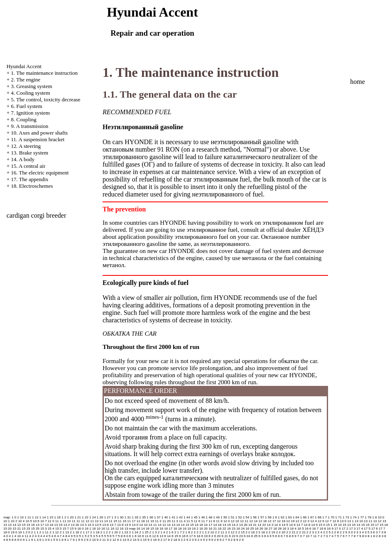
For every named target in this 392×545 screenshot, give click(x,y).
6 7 (283, 536)
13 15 (21, 525)
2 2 (193, 532)
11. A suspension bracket (38, 139)
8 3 (381, 536)
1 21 (78, 517)
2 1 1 (35, 532)
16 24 (240, 529)
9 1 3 (35, 540)
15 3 (44, 529)
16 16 (159, 529)
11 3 (175, 521)
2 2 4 (318, 532)
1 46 (202, 517)
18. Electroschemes (32, 186)
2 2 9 (343, 532)
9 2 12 (111, 540)
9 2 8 (232, 540)
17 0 (338, 529)
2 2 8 (335, 532)
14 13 (171, 525)
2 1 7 (178, 532)
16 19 (187, 529)
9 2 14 (132, 540)
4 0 (6, 536)
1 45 (194, 517)
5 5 (104, 536)
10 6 (36, 521)
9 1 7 (68, 540)
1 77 (361, 517)
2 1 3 (153, 532)
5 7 (115, 536)
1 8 (374, 517)
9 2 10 (91, 540)
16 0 (81, 529)
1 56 (253, 517)
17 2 (345, 529)
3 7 (378, 532)
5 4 (98, 536)
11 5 (190, 521)
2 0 (28, 532)
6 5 (272, 536)
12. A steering (26, 146)
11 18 (141, 521)
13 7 (113, 525)
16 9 (330, 529)
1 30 (120, 517)
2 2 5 (327, 532)
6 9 (294, 536)
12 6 (321, 521)
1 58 (268, 517)
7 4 (331, 536)
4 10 (18, 536)
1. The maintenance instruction (44, 73)
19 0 (14, 532)
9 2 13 (122, 540)
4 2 (31, 536)
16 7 (316, 529)
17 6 (375, 529)
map (132, 529)
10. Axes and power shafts (39, 133)
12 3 (306, 521)
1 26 (100, 517)
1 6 (275, 517)
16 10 (96, 529)
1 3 (114, 517)
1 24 (93, 517)
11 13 (94, 521)
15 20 (7, 529)
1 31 (128, 517)
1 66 (304, 517)
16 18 (178, 529)
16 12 (115, 529)
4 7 (59, 536)
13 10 (359, 521)
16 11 (105, 529)
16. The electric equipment (40, 173)
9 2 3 (190, 540)
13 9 (128, 525)
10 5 (29, 521)
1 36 (150, 517)
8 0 (364, 536)
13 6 (105, 525)
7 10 (306, 536)
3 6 (373, 532)
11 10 (67, 521)
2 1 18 (95, 532)
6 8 (288, 536)
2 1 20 (113, 532)
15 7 (66, 529)
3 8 (383, 532)
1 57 (261, 517)
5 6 (109, 536)
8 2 (376, 536)
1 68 (318, 517)
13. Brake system (29, 153)
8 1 (370, 536)
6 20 (218, 536)
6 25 (255, 536)
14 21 (252, 525)
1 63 (289, 517)
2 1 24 (134, 532)
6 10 (138, 536)
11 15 (113, 521)
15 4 (51, 529)
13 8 (120, 525)
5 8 (120, 536)
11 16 (122, 521)
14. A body (23, 159)
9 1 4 (43, 540)
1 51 (231, 517)
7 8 (353, 536)
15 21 (17, 529)
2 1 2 (104, 532)
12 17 (272, 521)
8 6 (14, 540)
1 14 (43, 517)
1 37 (157, 517)
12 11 (244, 521)
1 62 (281, 517)
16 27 (268, 529)
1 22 (85, 517)
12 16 (263, 521)
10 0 (381, 517)
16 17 (168, 529)
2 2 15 (240, 532)
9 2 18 (172, 540)
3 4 (361, 532)
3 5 (367, 532)
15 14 (356, 525)
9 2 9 (240, 540)
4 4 (43, 536)
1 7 (325, 517)
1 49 (216, 517)
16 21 (213, 529)
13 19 (58, 525)
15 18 (384, 525)
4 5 (48, 536)
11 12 (85, 521)
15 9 (73, 529)
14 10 (143, 525)
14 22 (262, 525)
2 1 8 (186, 532)
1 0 (14, 517)
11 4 (182, 521)
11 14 (104, 521)
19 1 (22, 532)
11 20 (167, 521)
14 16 (199, 525)
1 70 (331, 517)
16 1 (88, 529)
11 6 (197, 521)
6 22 (232, 536)
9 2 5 (207, 540)
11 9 (219, 521)
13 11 (368, 521)
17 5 (367, 529)
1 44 (187, 517)
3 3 (356, 532)
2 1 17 (85, 532)
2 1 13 (64, 532)
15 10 (338, 525)
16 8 (323, 529)
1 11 (28, 517)
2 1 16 (74, 532)
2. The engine (26, 80)
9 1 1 (27, 540)
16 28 (277, 529)
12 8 (336, 521)
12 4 (314, 521)
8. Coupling (23, 119)
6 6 (278, 536)
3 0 (350, 532)
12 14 (253, 521)
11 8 (212, 521)
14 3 (270, 525)
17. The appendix (29, 179)
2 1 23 (123, 532)
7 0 (300, 536)
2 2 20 (281, 532)
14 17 (208, 525)
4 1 (11, 536)
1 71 (338, 517)
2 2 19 (270, 532)
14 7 (300, 525)
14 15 (190, 525)
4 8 (65, 536)
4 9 (70, 536)
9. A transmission (29, 126)
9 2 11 (101, 540)
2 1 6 (170, 532)
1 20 (71, 517)
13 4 (91, 525)
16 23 (231, 529)
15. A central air (28, 166)
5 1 (82, 536)
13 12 (377, 521)
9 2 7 (223, 540)
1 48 (209, 517)
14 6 (292, 525)
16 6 (308, 529)
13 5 (98, 525)
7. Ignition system (30, 113)
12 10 (235, 521)
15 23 (26, 529)
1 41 (172, 517)
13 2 (67, 525)
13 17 (40, 525)
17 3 (353, 529)
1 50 (224, 517)
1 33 (135, 517)
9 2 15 (142, 540)
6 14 (167, 536)
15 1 (329, 525)
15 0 (322, 525)
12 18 (281, 521)
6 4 (266, 536)
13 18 (49, 525)
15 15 (365, 525)
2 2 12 (230, 532)
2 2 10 (209, 532)
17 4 (360, 529)
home (358, 82)
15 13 (347, 525)
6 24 (247, 536)
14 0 (135, 525)
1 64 (296, 517)
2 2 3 (310, 532)
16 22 (222, 529)
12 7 (328, 521)
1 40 (165, 517)
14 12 (162, 525)
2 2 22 (301, 532)
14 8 (307, 525)
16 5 (301, 529)
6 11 (145, 536)
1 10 (20, 517)
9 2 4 (198, 540)
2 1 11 (44, 532)
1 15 (50, 517)
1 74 (353, 517)
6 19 (204, 536)
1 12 (35, 517)
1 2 (64, 517)
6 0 (126, 536)
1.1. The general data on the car (170, 94)
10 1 (7, 521)
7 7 (348, 536)
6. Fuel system (26, 106)
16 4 (293, 529)
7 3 (325, 536)
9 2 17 (162, 540)
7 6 (342, 536)
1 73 (346, 517)
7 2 (320, 536)
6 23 (240, 536)
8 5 (9, 540)
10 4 (22, 521)
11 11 (76, 521)
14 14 (180, 525)
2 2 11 (220, 532)
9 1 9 (76, 540)
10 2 (14, 521)
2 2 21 (291, 532)
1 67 (311, 517)
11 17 (131, 521)
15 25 (35, 529)
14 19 (227, 525)
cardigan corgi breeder (37, 215)
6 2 (211, 536)
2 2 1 (200, 532)
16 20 (203, 529)
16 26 (259, 529)
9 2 (83, 540)
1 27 (108, 517)
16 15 (150, 529)
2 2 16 (250, 532)
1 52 (239, 517)
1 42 (179, 517)
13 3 (83, 525)
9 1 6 (60, 540)
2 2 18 (260, 532)
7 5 (337, 536)
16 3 (286, 529)
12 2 (299, 521)
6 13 (160, 536)
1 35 (142, 517)
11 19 (150, 521)
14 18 (217, 525)
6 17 (190, 536)
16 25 (250, 529)
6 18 (197, 536)
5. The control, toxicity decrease (45, 99)
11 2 (158, 521)
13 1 (350, 521)
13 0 (343, 521)
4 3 (37, 536)
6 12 (153, 536)
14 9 (314, 525)
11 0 (51, 521)
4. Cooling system (30, 93)
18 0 (7, 532)
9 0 (19, 540)
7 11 (314, 536)
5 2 (87, 536)
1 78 (368, 517)
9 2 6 (215, 540)
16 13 (124, 529)
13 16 (31, 525)
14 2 (235, 525)
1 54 (246, 517)
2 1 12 (54, 532)
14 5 (285, 525)
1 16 (57, 517)
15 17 (375, 525)
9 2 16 (152, 540)
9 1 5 (51, 540)
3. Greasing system (31, 86)
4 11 (25, 536)
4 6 (54, 536)
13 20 (75, 525)
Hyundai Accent (24, 66)
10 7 (44, 521)
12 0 (227, 521)
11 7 (204, 521)
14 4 (277, 525)
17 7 (382, 529)
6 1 (131, 536)
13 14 (12, 525)
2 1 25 (144, 532)
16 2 (195, 529)
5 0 (76, 536)
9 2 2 (182, 540)
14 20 (243, 525)
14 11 (153, 525)
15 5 (59, 529)
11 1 (59, 521)
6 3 (261, 536)
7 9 (359, 536)
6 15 (175, 536)
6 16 (182, 536)
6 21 (225, 536)
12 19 (290, 521)
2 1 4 (162, 532)
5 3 (92, 536)
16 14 (141, 529)
